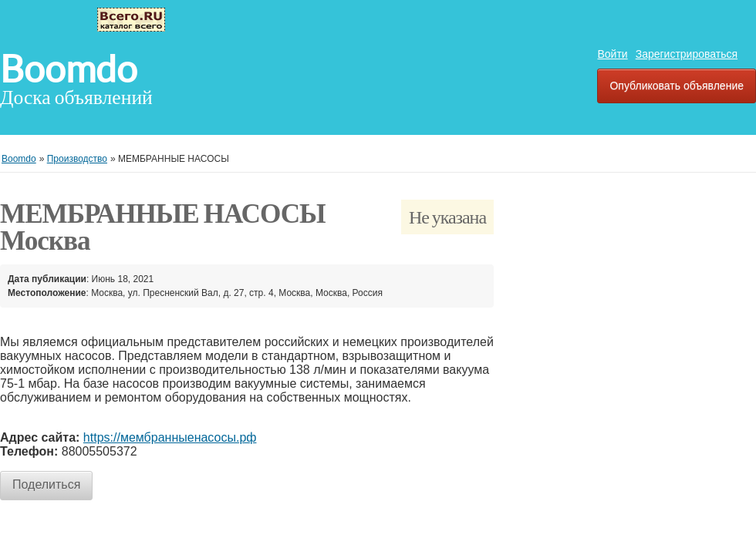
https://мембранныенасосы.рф (170, 437)
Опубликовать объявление (677, 86)
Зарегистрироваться (687, 54)
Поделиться (46, 484)
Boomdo (69, 69)
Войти (612, 54)
